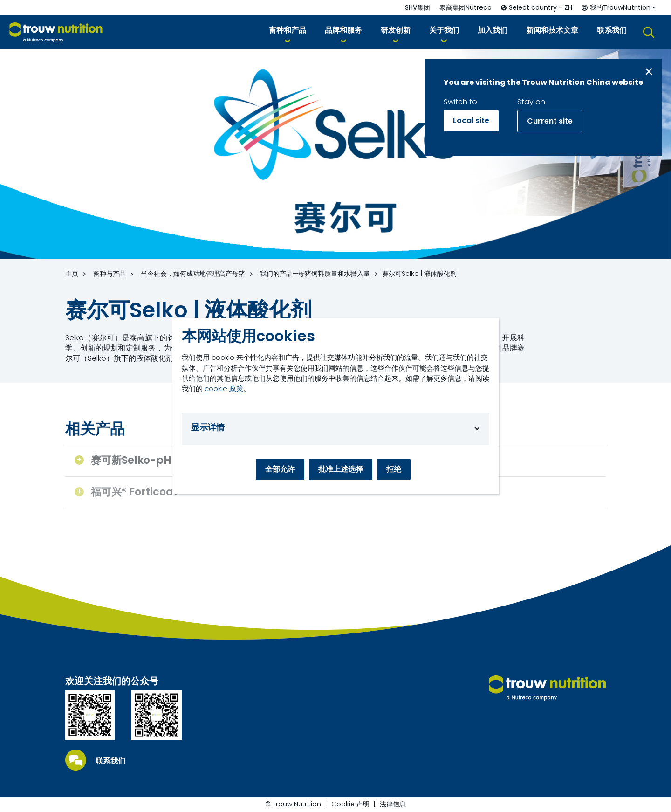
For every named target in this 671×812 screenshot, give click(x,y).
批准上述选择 (341, 469)
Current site (550, 121)
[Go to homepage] (56, 32)
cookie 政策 (224, 389)
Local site (471, 120)
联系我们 (110, 761)
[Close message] (649, 72)
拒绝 (394, 469)
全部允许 (280, 469)
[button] (288, 32)
